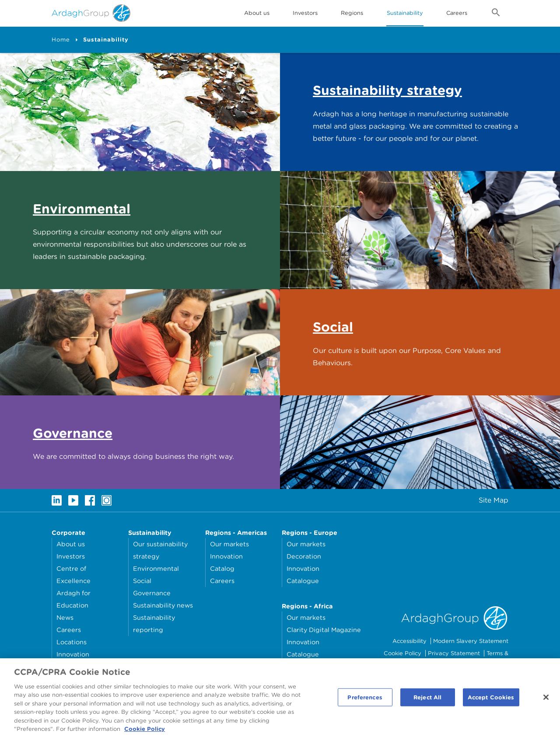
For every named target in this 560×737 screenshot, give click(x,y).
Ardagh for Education (73, 599)
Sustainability (405, 13)
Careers (457, 13)
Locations (72, 642)
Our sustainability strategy (160, 550)
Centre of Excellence (73, 575)
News (65, 617)
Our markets (229, 544)
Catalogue (303, 581)
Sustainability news (163, 605)
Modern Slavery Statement (471, 641)
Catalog (222, 568)
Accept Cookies (491, 701)
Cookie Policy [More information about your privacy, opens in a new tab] (145, 733)
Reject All (427, 701)
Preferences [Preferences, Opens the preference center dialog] (365, 701)
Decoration (304, 556)
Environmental (156, 568)
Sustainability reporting (154, 623)
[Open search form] (496, 14)
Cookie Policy (402, 653)
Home (61, 40)
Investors (305, 13)
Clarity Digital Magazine (324, 630)
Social (142, 581)
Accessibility (409, 641)
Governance (152, 593)
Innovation (73, 654)
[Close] (546, 701)
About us (71, 544)
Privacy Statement (454, 653)
